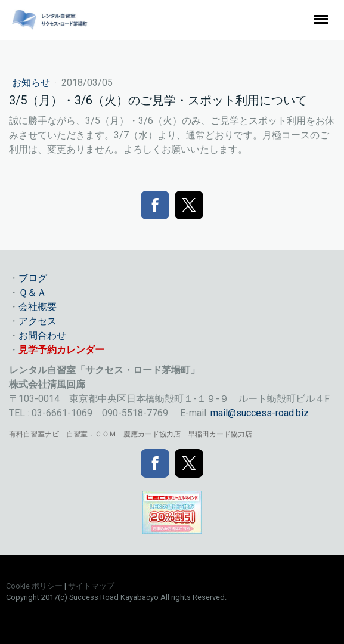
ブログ (33, 278)
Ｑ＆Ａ (32, 292)
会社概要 (38, 307)
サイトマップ (91, 586)
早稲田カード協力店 (220, 434)
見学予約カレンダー (61, 350)
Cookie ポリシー (34, 586)
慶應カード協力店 (152, 434)
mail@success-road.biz (260, 413)
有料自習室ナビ (34, 434)
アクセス (38, 321)
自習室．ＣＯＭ (91, 434)
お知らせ (32, 83)
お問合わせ (42, 335)
